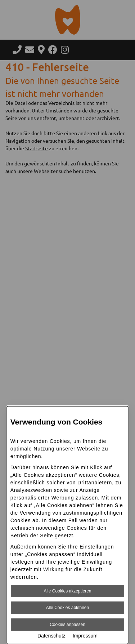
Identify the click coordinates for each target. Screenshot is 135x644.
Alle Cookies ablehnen (67, 608)
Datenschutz (51, 636)
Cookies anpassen (67, 625)
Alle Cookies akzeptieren (67, 591)
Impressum (85, 636)
